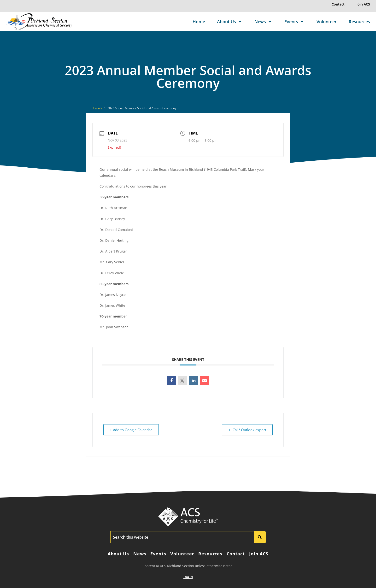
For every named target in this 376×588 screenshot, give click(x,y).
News (263, 22)
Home (199, 22)
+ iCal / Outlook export (247, 430)
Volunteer (327, 22)
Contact (338, 4)
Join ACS (363, 4)
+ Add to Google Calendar (131, 430)
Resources (359, 22)
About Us (230, 22)
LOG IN (188, 577)
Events (294, 22)
